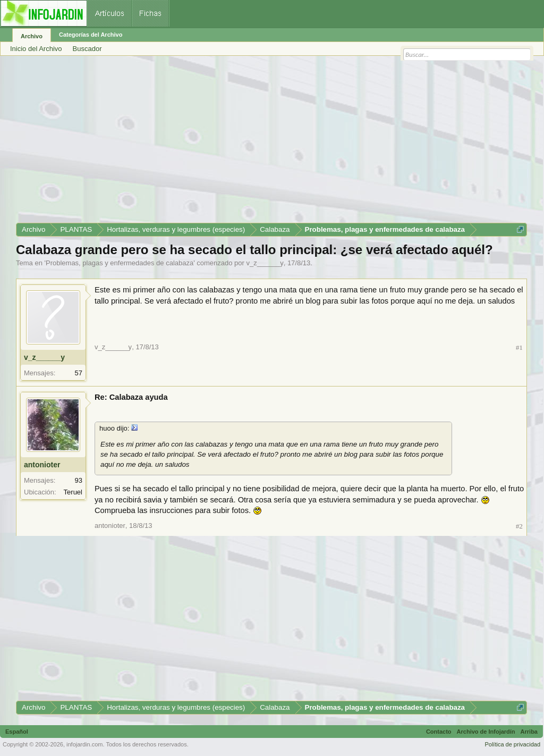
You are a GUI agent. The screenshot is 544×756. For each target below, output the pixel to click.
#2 (519, 526)
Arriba (529, 732)
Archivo (32, 36)
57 (79, 373)
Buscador (87, 49)
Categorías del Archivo (91, 35)
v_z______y (265, 263)
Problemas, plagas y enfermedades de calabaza (120, 263)
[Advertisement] (271, 143)
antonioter (42, 465)
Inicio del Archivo (36, 49)
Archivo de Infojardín (486, 732)
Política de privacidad (512, 744)
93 (79, 480)
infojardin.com (84, 744)
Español (17, 732)
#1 (519, 347)
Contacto (439, 732)
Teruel (73, 492)
